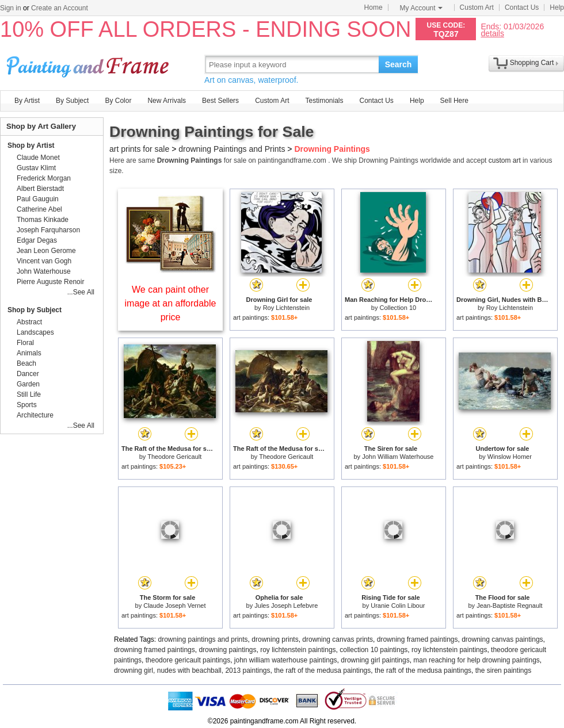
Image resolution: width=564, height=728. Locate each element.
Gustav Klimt (36, 168)
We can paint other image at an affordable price (171, 303)
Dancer (28, 374)
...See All (81, 292)
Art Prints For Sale (89, 64)
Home (374, 7)
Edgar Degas (37, 240)
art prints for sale (139, 149)
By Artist (27, 101)
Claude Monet (38, 158)
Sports (27, 405)
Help (557, 7)
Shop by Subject (35, 310)
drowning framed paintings (418, 639)
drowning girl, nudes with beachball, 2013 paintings (192, 670)
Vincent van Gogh (44, 261)
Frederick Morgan (44, 178)
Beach (26, 363)
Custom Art (477, 7)
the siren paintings (503, 670)
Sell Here (454, 101)
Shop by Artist (31, 145)
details (492, 33)
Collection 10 (398, 308)
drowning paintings (227, 650)
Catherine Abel (39, 209)
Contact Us (522, 7)
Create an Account (60, 8)
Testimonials (324, 101)
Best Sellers (220, 101)
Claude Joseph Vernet (174, 606)
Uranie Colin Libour (398, 606)
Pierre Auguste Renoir (50, 282)
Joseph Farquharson (48, 230)
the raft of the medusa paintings (322, 670)
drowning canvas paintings (502, 639)
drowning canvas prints (338, 639)
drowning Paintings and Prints (232, 149)
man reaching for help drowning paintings (476, 660)
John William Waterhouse (398, 457)
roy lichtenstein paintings (298, 650)
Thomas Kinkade (43, 220)
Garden (28, 384)
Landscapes (35, 332)
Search (399, 64)
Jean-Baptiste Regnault (509, 606)
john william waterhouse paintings (286, 660)
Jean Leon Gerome (46, 251)
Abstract (29, 322)
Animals (29, 353)
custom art (505, 160)
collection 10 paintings (374, 650)
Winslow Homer (510, 457)
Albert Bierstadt (40, 189)
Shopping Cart (532, 63)
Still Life (29, 394)
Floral (25, 343)
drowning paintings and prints (203, 639)
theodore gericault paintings (188, 660)
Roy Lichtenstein (286, 308)
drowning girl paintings (375, 660)
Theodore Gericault (174, 457)
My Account (421, 8)
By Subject (72, 101)
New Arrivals (167, 101)
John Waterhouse (44, 271)
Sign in (11, 8)
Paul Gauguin (38, 199)
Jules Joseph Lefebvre (286, 606)
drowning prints (275, 639)
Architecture (35, 415)
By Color (118, 101)
